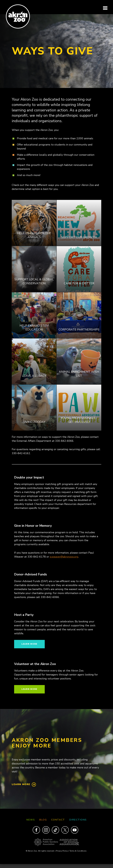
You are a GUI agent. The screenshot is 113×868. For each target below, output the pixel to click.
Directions (78, 820)
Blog (43, 820)
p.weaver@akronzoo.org (64, 557)
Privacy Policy (62, 851)
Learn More (21, 784)
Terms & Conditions (78, 851)
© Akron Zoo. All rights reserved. (41, 851)
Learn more (29, 644)
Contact (58, 820)
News (31, 820)
